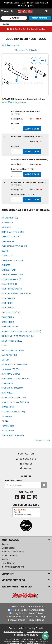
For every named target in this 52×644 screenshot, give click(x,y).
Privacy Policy (35, 607)
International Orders (13, 567)
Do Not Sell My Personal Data (29, 610)
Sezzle (5, 559)
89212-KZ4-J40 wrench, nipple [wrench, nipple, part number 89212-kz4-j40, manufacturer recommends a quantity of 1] (27, 137)
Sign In (5, 544)
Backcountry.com (13, 632)
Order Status (9, 548)
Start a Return (9, 556)
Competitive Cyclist (38, 632)
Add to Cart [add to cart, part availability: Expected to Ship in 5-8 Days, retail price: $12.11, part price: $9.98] (32, 174)
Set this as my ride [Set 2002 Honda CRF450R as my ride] (10, 45)
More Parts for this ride (26, 50)
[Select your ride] (40, 18)
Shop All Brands (17, 620)
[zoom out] (42, 61)
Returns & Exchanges (13, 552)
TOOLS (6, 24)
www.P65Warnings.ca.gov (14, 102)
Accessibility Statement (19, 617)
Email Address (14, 481)
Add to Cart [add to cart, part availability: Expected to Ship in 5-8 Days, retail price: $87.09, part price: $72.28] (32, 200)
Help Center (8, 563)
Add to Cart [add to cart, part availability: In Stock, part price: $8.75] (32, 151)
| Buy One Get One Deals (26, 29)
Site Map (41, 617)
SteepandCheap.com (26, 635)
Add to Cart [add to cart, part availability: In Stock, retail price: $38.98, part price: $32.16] (32, 129)
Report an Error (43, 440)
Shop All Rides (36, 620)
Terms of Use (17, 607)
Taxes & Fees (36, 613)
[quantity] (17, 129)
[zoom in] (34, 61)
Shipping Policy (17, 613)
